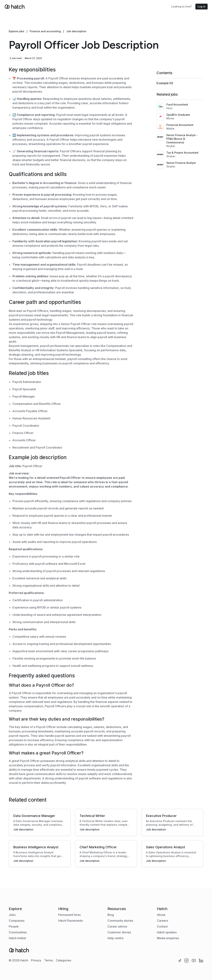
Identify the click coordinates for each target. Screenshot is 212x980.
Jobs (12, 915)
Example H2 (165, 83)
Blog (111, 915)
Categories (63, 960)
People (14, 926)
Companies (17, 921)
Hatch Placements (71, 921)
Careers (162, 921)
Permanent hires (69, 915)
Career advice (117, 926)
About (161, 915)
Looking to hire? (181, 6)
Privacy (36, 960)
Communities (18, 932)
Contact (162, 926)
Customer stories (119, 932)
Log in (202, 6)
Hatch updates (167, 932)
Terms (49, 960)
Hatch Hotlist (17, 938)
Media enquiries (168, 938)
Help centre (115, 938)
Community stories (120, 921)
